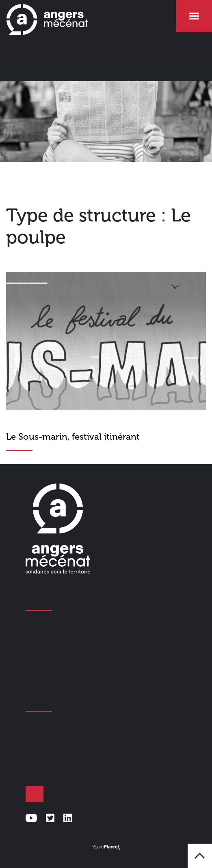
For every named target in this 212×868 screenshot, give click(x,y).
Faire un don (35, 794)
